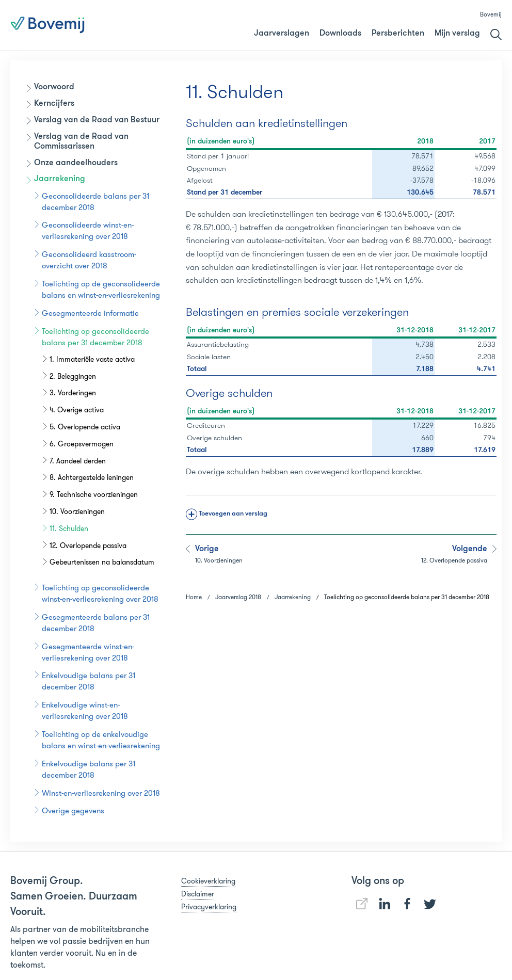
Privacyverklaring (209, 907)
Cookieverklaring (208, 881)
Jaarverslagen (282, 34)
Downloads (340, 34)
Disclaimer (198, 894)
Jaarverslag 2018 (298, 25)
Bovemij (491, 14)
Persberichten (398, 34)
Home (194, 597)
